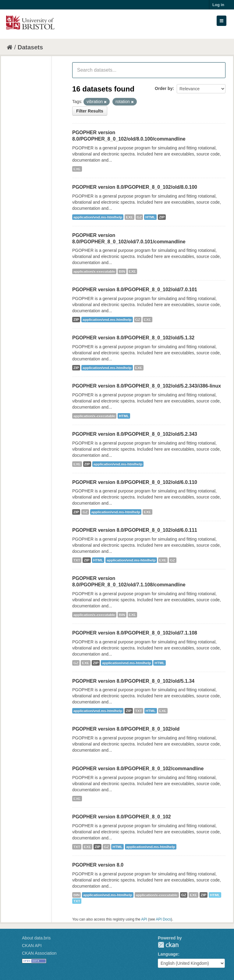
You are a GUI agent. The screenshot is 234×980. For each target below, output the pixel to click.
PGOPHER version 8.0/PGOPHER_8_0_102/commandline (138, 769)
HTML (150, 217)
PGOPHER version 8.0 (98, 865)
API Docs (164, 919)
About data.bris (36, 938)
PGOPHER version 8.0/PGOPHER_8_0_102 (122, 817)
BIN (122, 271)
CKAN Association (39, 953)
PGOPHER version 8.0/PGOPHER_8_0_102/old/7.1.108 (135, 633)
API (144, 919)
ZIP (162, 217)
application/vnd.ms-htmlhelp (98, 217)
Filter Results (90, 111)
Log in (218, 5)
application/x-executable (94, 271)
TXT (77, 560)
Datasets (30, 47)
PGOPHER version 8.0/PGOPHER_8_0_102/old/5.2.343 (135, 434)
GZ (139, 217)
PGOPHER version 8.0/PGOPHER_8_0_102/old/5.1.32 (133, 338)
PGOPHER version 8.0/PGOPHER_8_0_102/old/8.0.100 (135, 187)
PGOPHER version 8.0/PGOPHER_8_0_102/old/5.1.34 (133, 681)
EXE (77, 169)
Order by (164, 88)
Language (168, 954)
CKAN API (32, 946)
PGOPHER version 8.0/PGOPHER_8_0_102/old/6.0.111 (135, 530)
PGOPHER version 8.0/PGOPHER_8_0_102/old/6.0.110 (135, 482)
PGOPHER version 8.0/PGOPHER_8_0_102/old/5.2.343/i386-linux (147, 386)
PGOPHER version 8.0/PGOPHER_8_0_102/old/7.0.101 (135, 290)
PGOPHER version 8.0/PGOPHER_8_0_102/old (126, 729)
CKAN (168, 945)
